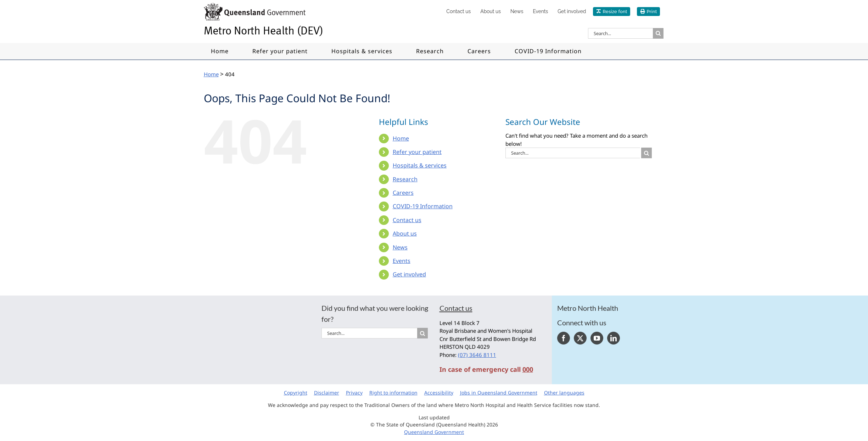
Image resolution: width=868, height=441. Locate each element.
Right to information (393, 393)
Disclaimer (327, 393)
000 (528, 369)
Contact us (407, 220)
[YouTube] (597, 338)
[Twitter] (580, 338)
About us (405, 233)
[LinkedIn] (614, 338)
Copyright (296, 393)
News (400, 247)
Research (405, 179)
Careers (403, 193)
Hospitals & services (420, 165)
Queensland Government (434, 432)
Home (401, 138)
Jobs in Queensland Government (499, 393)
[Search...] (620, 33)
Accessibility (439, 393)
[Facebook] (564, 338)
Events (402, 261)
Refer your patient (417, 152)
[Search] (658, 33)
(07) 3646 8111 (477, 355)
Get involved (409, 274)
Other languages (564, 393)
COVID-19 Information (423, 206)
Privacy (354, 393)
